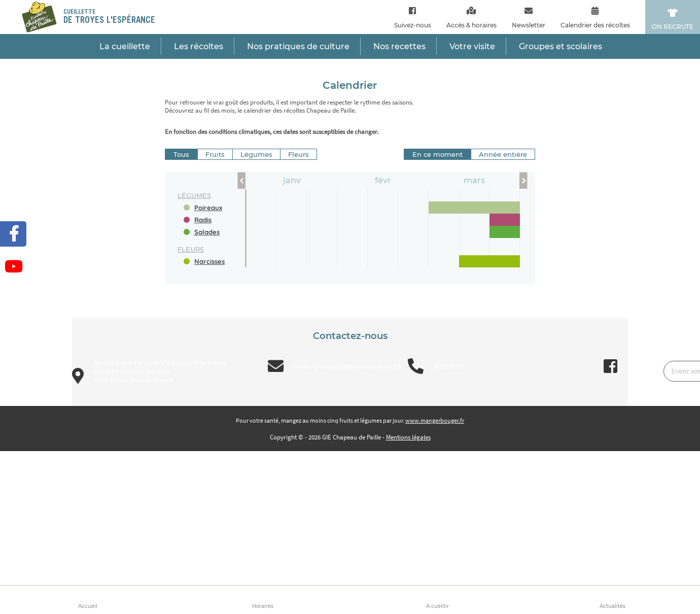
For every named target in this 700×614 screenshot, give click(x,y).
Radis (203, 220)
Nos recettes (399, 46)
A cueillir (437, 606)
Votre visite (472, 46)
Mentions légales (408, 437)
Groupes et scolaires (561, 46)
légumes (194, 195)
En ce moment (437, 154)
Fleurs (299, 154)
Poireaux (208, 208)
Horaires (263, 606)
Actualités (612, 606)
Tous (181, 154)
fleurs (191, 249)
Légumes (256, 154)
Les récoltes (199, 46)
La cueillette (125, 46)
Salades (207, 232)
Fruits (215, 154)
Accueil (88, 606)
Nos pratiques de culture (298, 46)
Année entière (503, 154)
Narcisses (209, 261)
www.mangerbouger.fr (435, 420)
